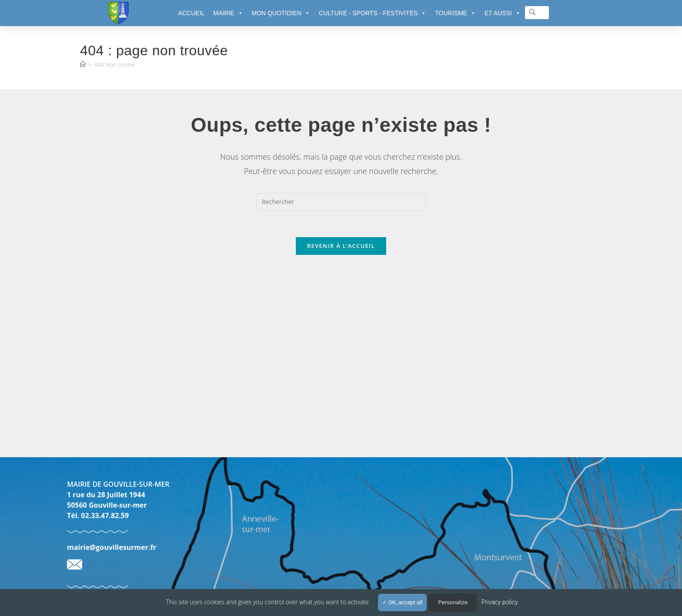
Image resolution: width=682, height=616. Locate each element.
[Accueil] (83, 64)
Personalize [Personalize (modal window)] (453, 602)
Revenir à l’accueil (341, 246)
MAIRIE (228, 13)
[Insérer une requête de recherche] (341, 202)
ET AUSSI (503, 13)
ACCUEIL (192, 13)
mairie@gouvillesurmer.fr (112, 547)
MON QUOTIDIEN (281, 13)
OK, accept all (403, 602)
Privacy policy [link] (500, 602)
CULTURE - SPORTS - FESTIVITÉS (373, 13)
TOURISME (455, 13)
